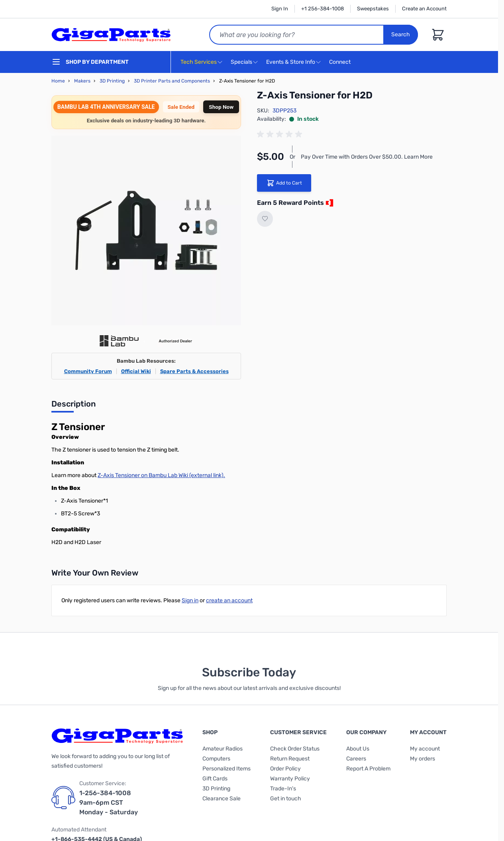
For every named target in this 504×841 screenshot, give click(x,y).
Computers (216, 759)
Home (58, 81)
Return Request (290, 759)
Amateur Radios (223, 749)
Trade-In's (283, 789)
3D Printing (112, 81)
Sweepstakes (373, 9)
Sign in (190, 600)
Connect (341, 62)
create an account (229, 600)
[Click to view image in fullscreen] (146, 230)
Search (401, 34)
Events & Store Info (291, 62)
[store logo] (111, 35)
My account (425, 749)
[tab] (74, 406)
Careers (356, 759)
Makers (82, 81)
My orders (423, 759)
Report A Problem (368, 769)
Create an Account (424, 9)
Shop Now (221, 107)
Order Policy (285, 769)
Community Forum (88, 371)
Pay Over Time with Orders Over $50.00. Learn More (367, 157)
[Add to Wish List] (265, 219)
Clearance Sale (222, 799)
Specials (241, 62)
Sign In (280, 9)
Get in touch (286, 799)
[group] (281, 134)
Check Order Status (295, 749)
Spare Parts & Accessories (194, 371)
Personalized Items (227, 769)
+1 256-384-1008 (323, 9)
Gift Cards (215, 779)
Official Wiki (136, 371)
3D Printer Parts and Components (172, 81)
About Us (358, 749)
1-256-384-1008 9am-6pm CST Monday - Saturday (109, 803)
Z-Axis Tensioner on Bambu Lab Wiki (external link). (161, 475)
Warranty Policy (290, 779)
